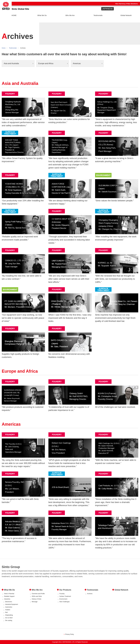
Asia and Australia (11, 63)
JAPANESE (108, 9)
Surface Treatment (65, 596)
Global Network (126, 15)
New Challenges (64, 602)
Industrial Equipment (11, 604)
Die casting (9, 620)
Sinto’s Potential (9, 594)
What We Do (42, 15)
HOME (14, 15)
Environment (63, 599)
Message (35, 602)
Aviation (8, 610)
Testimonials (98, 15)
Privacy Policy (70, 634)
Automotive (9, 607)
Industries (7, 599)
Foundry (62, 594)
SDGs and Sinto (37, 596)
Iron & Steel (9, 618)
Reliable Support (9, 596)
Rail (6, 612)
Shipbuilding (9, 615)
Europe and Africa (46, 63)
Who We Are (70, 15)
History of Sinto (36, 599)
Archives (90, 594)
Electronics (9, 602)
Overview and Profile (38, 594)
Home (4, 48)
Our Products (65, 590)
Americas (77, 63)
